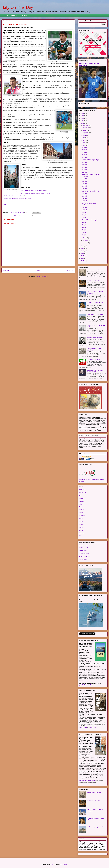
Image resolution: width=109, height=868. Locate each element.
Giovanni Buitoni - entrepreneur (96, 338)
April (84, 145)
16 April (85, 189)
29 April (85, 150)
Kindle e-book (83, 727)
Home (6, 15)
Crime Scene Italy (84, 554)
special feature (90, 600)
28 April (85, 152)
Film (80, 504)
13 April (85, 199)
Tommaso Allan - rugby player (91, 160)
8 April (84, 215)
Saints (81, 530)
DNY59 (54, 864)
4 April (84, 227)
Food (81, 507)
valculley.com (83, 559)
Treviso (30, 215)
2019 (83, 251)
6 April (84, 222)
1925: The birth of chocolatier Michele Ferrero (16, 196)
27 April (85, 155)
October (85, 130)
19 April (85, 181)
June (84, 140)
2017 (83, 256)
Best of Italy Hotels (85, 557)
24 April (85, 165)
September (86, 133)
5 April (84, 225)
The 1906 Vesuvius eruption (90, 220)
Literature (82, 516)
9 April (84, 212)
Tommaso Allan (24, 215)
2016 (83, 258)
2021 (83, 246)
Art (80, 495)
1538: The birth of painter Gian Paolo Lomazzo (34, 190)
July (84, 138)
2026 (83, 113)
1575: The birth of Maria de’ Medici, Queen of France (35, 193)
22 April (85, 170)
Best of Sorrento (84, 548)
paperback (82, 685)
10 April (85, 210)
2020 (83, 248)
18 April (85, 184)
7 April (84, 217)
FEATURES (24, 15)
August (85, 135)
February (85, 240)
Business (82, 498)
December (86, 125)
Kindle (89, 685)
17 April (85, 186)
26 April (85, 157)
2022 (83, 123)
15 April (85, 194)
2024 (83, 118)
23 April (85, 167)
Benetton (9, 215)
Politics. (81, 524)
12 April (85, 201)
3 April (84, 230)
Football (81, 510)
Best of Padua (83, 551)
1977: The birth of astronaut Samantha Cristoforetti (17, 199)
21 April (85, 172)
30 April (85, 147)
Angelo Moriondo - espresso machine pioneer (95, 371)
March (85, 238)
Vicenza (35, 215)
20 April (85, 179)
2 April (84, 232)
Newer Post (7, 270)
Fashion (81, 501)
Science (81, 533)
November (86, 128)
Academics (82, 490)
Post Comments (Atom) (42, 276)
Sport (18, 215)
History (81, 513)
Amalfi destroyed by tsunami (95, 315)
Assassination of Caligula (94, 270)
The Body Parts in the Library (87, 781)
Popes (81, 527)
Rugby (14, 215)
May (84, 143)
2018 (83, 253)
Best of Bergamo (84, 545)
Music (81, 519)
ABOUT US (14, 15)
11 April (85, 208)
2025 (83, 116)
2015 (83, 261)
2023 (83, 121)
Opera (81, 521)
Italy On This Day (17, 7)
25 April (85, 162)
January (85, 243)
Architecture (83, 492)
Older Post (70, 270)
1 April (84, 235)
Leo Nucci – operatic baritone (91, 191)
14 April (85, 196)
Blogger (65, 864)
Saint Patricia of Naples (93, 281)
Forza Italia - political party (94, 359)
